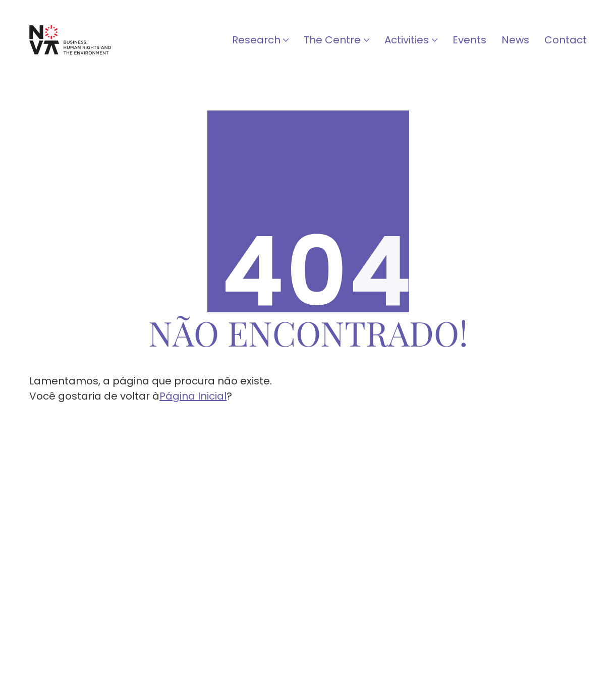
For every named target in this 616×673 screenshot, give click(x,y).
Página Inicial (193, 396)
